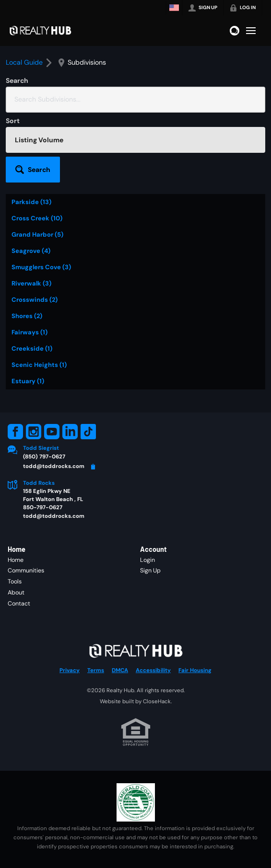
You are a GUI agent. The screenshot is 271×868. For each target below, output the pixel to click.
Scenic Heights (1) (39, 365)
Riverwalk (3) (31, 283)
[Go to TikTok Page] (88, 432)
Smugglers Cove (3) (41, 267)
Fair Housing (195, 670)
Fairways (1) (29, 332)
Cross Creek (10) (37, 218)
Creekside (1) (32, 348)
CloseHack (157, 702)
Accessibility (153, 670)
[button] (33, 170)
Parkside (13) (31, 202)
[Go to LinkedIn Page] (70, 432)
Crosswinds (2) (35, 300)
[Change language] (174, 8)
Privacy (70, 670)
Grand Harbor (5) (37, 234)
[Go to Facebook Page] (15, 432)
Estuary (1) (28, 381)
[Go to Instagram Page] (34, 432)
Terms (96, 670)
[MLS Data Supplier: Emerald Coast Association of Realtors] (136, 802)
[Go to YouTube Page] (52, 432)
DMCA (120, 670)
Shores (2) (27, 316)
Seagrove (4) (31, 251)
